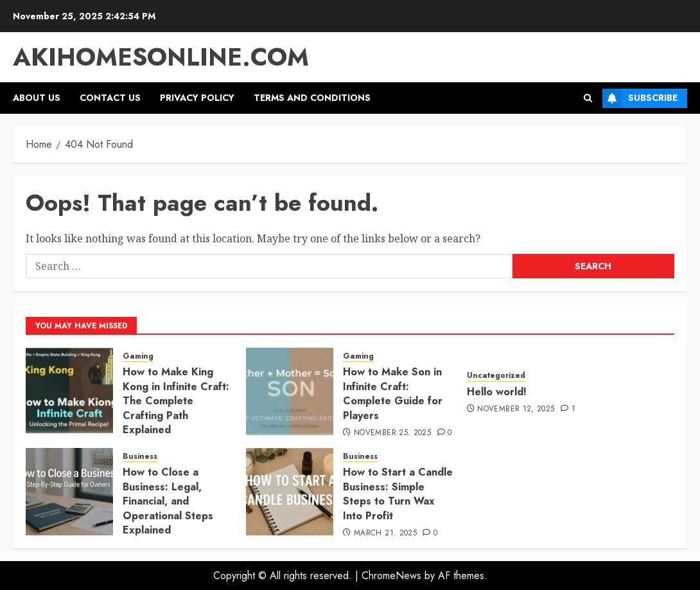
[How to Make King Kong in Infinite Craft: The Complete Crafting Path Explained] (69, 391)
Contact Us (110, 98)
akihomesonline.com (161, 57)
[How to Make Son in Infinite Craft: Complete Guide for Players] (290, 391)
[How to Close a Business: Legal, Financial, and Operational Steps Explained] (69, 492)
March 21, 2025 (385, 533)
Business (140, 457)
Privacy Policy (197, 98)
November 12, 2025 (516, 409)
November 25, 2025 (392, 433)
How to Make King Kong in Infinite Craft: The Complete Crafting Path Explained (176, 401)
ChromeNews (391, 576)
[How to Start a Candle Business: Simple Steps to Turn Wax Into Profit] (290, 492)
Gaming (138, 356)
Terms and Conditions (312, 98)
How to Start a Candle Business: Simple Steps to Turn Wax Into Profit (398, 494)
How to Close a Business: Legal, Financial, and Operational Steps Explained (168, 501)
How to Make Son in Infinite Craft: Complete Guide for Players (393, 393)
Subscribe (640, 98)
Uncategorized (496, 376)
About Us (37, 98)
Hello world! (497, 392)
